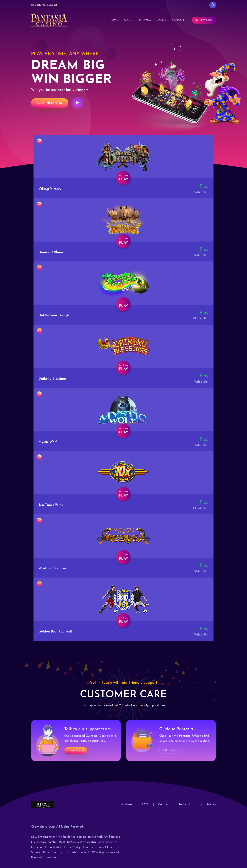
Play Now (204, 19)
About (128, 19)
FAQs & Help (171, 750)
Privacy (211, 805)
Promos (145, 19)
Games (161, 19)
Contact (163, 805)
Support (178, 19)
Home (114, 19)
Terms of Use (188, 805)
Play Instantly (50, 103)
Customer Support (44, 5)
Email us (76, 750)
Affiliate (126, 805)
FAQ (145, 805)
